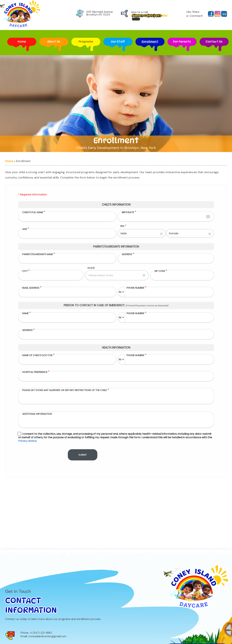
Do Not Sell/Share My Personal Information (197, 603)
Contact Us (214, 41)
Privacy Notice (169, 635)
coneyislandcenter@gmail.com (47, 592)
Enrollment (150, 41)
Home (22, 41)
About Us (54, 39)
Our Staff (118, 39)
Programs (86, 41)
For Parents (182, 39)
